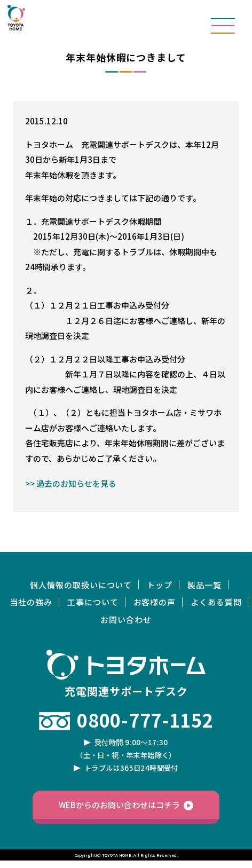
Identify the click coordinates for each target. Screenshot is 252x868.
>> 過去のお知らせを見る (71, 483)
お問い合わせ (126, 620)
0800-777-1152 (145, 720)
